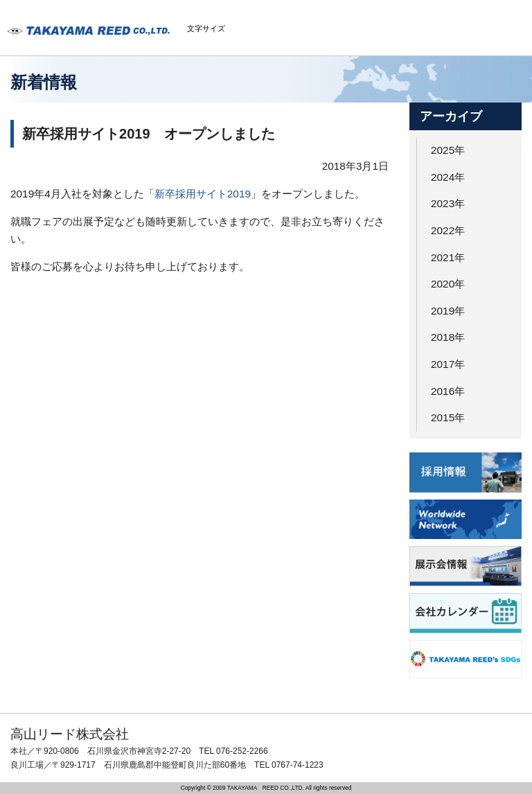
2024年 (448, 177)
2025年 (448, 150)
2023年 (448, 203)
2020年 (448, 284)
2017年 (448, 364)
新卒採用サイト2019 (203, 194)
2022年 (448, 230)
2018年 (448, 337)
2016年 (448, 391)
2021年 (448, 257)
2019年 (448, 311)
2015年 (448, 417)
